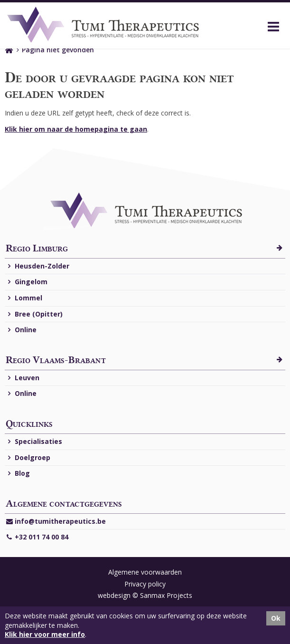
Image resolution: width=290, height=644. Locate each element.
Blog (18, 474)
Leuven (23, 378)
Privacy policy (145, 584)
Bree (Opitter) (34, 314)
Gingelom (27, 282)
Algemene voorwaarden (145, 572)
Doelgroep (28, 458)
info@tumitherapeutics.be (56, 522)
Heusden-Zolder (37, 266)
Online (21, 330)
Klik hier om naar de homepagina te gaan (76, 129)
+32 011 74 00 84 (37, 537)
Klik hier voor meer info (45, 634)
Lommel (24, 298)
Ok (276, 618)
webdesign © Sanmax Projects (145, 595)
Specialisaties (34, 442)
